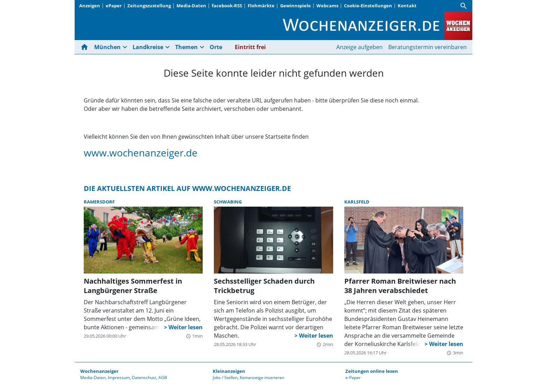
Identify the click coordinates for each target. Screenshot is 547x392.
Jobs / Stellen (225, 378)
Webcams (327, 6)
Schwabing (228, 202)
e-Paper (353, 378)
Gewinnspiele (295, 6)
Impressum (119, 378)
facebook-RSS (227, 6)
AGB (163, 378)
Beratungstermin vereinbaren (428, 47)
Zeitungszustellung (149, 6)
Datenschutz (144, 378)
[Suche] (464, 6)
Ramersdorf (99, 202)
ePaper (114, 6)
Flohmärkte (261, 6)
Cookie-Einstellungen (368, 6)
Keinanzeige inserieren (262, 378)
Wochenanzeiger (99, 371)
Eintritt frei (250, 47)
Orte (216, 47)
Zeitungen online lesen (372, 371)
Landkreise (148, 47)
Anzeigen (90, 6)
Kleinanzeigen (229, 371)
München (107, 47)
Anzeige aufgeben (359, 47)
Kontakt (407, 6)
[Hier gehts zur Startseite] (86, 47)
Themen (186, 47)
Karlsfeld (357, 202)
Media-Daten (191, 6)
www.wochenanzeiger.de (141, 153)
